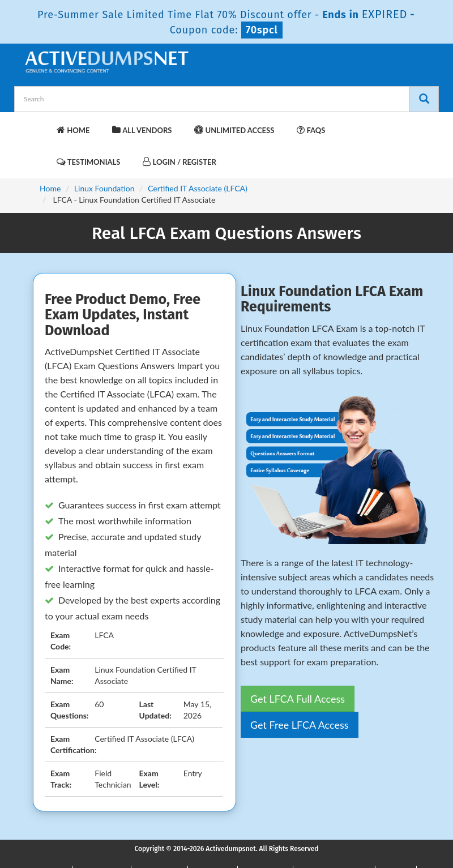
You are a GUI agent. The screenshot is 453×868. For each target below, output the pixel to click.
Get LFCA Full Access (298, 699)
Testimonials (88, 162)
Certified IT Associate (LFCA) (198, 188)
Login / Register (179, 162)
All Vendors (142, 130)
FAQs (311, 130)
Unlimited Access (234, 130)
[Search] (424, 99)
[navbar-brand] (37, 125)
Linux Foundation (104, 188)
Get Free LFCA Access (300, 725)
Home (73, 130)
